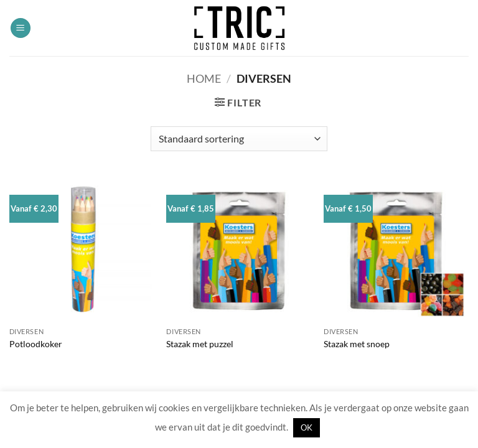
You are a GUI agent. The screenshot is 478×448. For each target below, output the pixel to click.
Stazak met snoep (357, 344)
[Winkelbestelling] (239, 139)
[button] (21, 28)
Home (204, 78)
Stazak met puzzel (200, 344)
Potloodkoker (36, 344)
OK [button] (307, 427)
